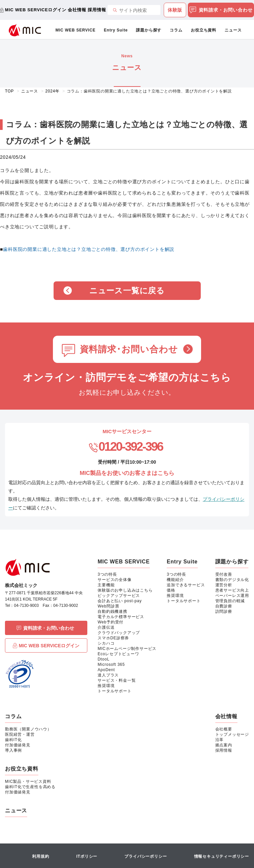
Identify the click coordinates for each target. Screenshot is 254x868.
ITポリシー (87, 856)
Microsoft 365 (111, 665)
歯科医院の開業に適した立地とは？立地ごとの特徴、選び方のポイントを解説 (89, 249)
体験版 (175, 10)
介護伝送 (106, 627)
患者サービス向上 (232, 590)
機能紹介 (175, 580)
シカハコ (106, 643)
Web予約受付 (110, 622)
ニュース (233, 30)
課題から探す (149, 30)
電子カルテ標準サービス (121, 617)
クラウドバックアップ (119, 633)
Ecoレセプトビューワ (118, 654)
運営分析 (224, 585)
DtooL (104, 659)
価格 (171, 590)
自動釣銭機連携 (112, 611)
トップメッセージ (232, 734)
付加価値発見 (18, 745)
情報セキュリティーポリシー (222, 856)
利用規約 (41, 856)
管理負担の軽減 (230, 601)
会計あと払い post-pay (120, 601)
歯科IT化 (13, 740)
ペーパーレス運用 (232, 596)
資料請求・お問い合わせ (221, 10)
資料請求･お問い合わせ (129, 349)
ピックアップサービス (119, 596)
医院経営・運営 (20, 734)
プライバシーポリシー (146, 856)
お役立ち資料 (204, 30)
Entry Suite (116, 30)
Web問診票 (108, 606)
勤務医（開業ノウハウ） (28, 729)
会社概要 (224, 729)
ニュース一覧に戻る (127, 290)
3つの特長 (107, 574)
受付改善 (224, 574)
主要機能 (106, 585)
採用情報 (97, 10)
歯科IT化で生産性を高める (30, 787)
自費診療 (224, 606)
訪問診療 (224, 611)
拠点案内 (224, 745)
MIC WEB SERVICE (76, 30)
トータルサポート (114, 691)
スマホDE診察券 (113, 638)
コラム (176, 30)
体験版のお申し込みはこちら (125, 590)
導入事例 (13, 750)
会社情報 (77, 10)
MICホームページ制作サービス (127, 649)
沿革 (220, 740)
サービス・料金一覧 (117, 680)
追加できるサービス (186, 585)
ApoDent (106, 670)
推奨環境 (106, 686)
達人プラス (108, 675)
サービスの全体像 (114, 580)
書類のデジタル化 (232, 580)
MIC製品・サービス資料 (28, 781)
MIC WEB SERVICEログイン (36, 10)
